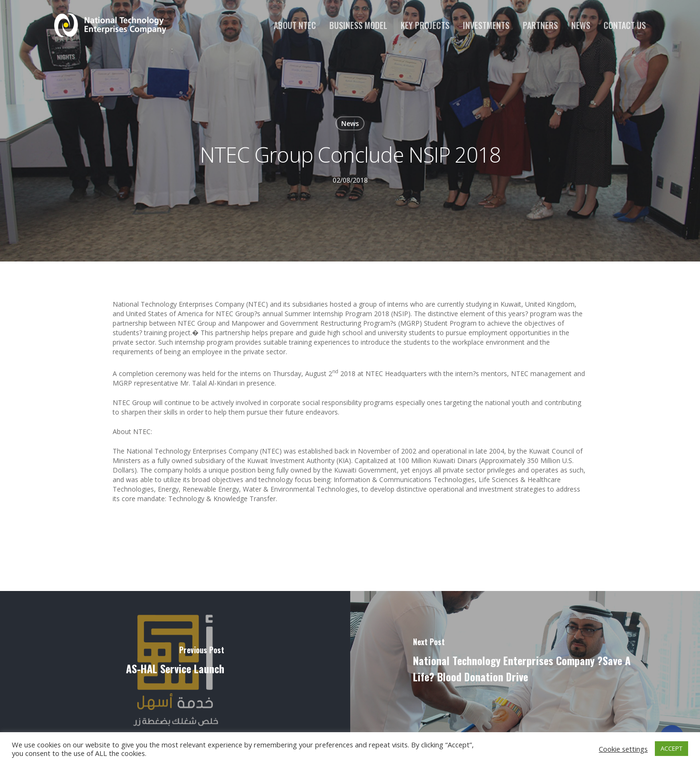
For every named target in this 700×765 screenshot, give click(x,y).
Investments (486, 25)
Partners (540, 25)
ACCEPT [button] (671, 748)
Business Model (358, 25)
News (581, 25)
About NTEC (295, 25)
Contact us (625, 25)
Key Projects (425, 25)
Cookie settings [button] (623, 749)
